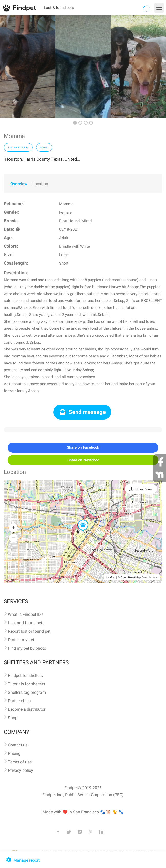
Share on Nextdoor (83, 460)
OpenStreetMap (131, 577)
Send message (82, 412)
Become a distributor (27, 709)
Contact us (18, 745)
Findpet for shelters (25, 675)
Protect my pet (21, 640)
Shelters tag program (27, 692)
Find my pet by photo (27, 648)
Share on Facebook (83, 447)
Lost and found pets (26, 623)
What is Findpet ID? (25, 614)
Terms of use (20, 762)
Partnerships (19, 701)
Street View (144, 489)
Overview (19, 184)
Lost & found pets (59, 8)
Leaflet (111, 577)
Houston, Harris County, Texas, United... (43, 159)
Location (40, 184)
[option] (28, 67)
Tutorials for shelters (27, 684)
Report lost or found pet (29, 631)
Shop (13, 718)
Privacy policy (20, 770)
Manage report (22, 860)
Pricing (14, 753)
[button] (79, 520)
